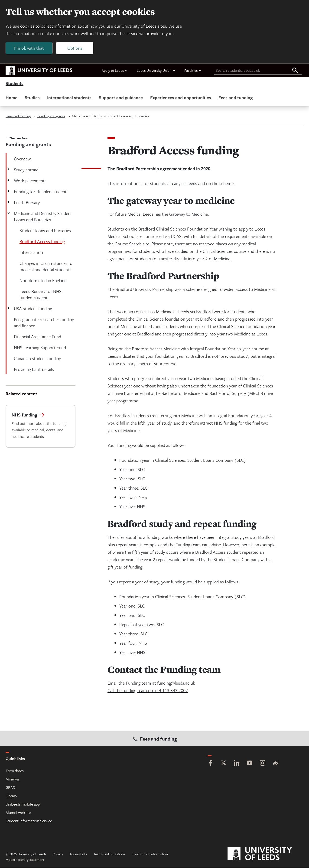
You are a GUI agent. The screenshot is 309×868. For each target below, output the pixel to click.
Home (11, 98)
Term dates (15, 771)
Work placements (30, 181)
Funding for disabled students (41, 192)
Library (11, 796)
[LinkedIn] (237, 764)
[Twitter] (224, 764)
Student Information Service (29, 821)
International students (69, 98)
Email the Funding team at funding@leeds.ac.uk (151, 683)
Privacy (58, 854)
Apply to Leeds (115, 70)
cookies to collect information (48, 26)
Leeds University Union (156, 70)
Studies (32, 98)
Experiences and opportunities (181, 98)
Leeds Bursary (26, 203)
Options (75, 48)
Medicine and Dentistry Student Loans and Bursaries (42, 217)
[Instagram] (263, 764)
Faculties (193, 70)
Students (15, 84)
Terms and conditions (109, 854)
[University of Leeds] (265, 854)
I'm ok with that (29, 48)
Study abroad (26, 170)
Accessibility (78, 854)
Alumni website (18, 813)
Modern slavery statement (25, 860)
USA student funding (33, 309)
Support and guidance (121, 98)
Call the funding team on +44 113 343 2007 (148, 691)
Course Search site (131, 244)
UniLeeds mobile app (23, 804)
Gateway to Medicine (189, 214)
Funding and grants (51, 116)
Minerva (12, 779)
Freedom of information (150, 854)
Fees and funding (236, 98)
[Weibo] (276, 764)
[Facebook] (211, 764)
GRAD (10, 788)
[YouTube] (250, 764)
